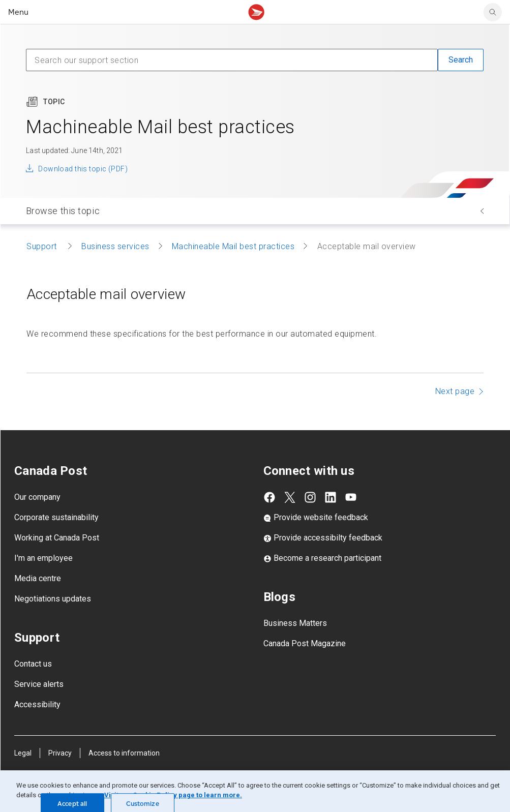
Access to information (124, 753)
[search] (493, 12)
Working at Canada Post (57, 538)
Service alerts (39, 684)
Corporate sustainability (56, 517)
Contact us (33, 664)
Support (43, 246)
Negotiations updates (53, 599)
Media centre (38, 578)
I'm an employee (43, 558)
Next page (455, 391)
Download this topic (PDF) (83, 169)
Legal (23, 753)
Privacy (60, 753)
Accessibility (37, 704)
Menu (18, 12)
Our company (37, 497)
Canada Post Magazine (305, 643)
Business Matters (295, 623)
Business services (115, 246)
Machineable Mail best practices (233, 246)
